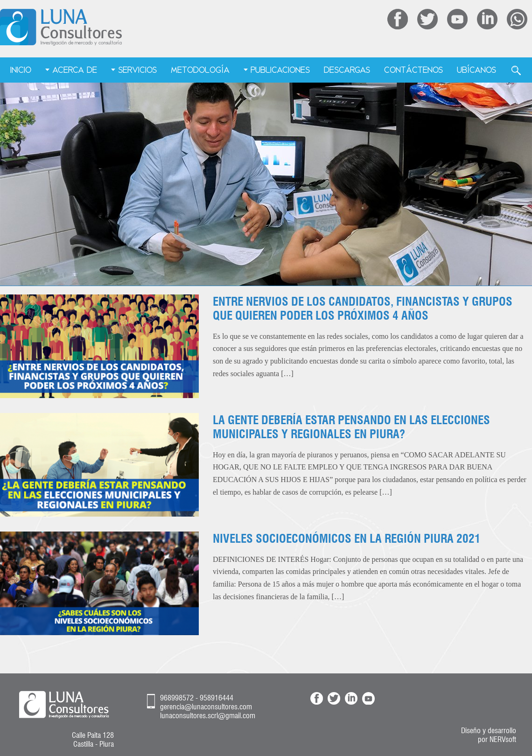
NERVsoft (503, 739)
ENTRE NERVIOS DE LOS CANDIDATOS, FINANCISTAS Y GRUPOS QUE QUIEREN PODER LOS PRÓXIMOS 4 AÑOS (363, 308)
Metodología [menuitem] (200, 70)
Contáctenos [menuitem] (413, 70)
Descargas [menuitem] (347, 70)
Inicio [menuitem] (21, 70)
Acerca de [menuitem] (75, 70)
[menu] (266, 70)
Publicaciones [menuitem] (280, 70)
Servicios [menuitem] (137, 70)
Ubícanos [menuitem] (476, 70)
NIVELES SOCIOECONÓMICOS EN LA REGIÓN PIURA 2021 (347, 539)
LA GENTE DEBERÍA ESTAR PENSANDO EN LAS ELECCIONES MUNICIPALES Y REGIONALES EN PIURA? (351, 427)
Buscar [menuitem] (516, 70)
